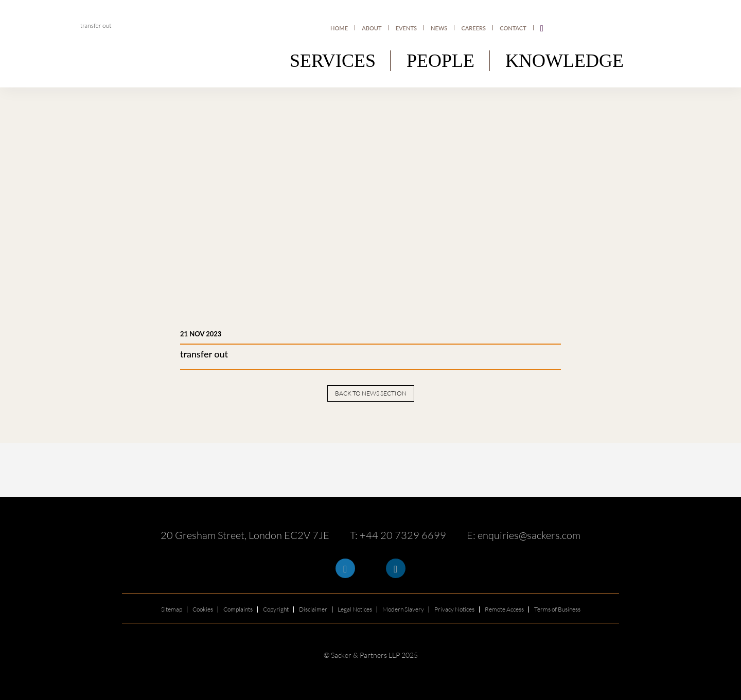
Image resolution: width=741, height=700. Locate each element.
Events (406, 28)
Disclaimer (313, 609)
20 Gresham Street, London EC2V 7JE (245, 535)
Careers (474, 28)
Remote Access (504, 609)
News (439, 28)
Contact (513, 28)
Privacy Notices (454, 609)
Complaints (238, 609)
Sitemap (172, 609)
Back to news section (371, 393)
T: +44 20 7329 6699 (398, 535)
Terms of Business (557, 609)
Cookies (203, 609)
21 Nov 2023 (201, 334)
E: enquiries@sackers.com (524, 535)
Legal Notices (355, 609)
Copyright (276, 609)
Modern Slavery (403, 609)
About (372, 28)
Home (340, 28)
